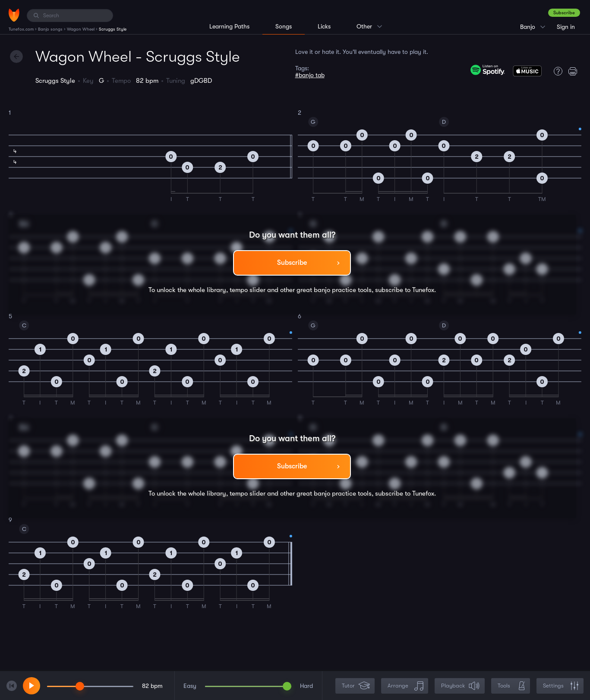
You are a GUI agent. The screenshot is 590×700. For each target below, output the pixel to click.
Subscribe (564, 13)
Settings (561, 686)
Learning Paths (229, 26)
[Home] (14, 15)
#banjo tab (310, 75)
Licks (324, 26)
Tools (511, 686)
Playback (461, 686)
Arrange (405, 686)
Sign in (566, 27)
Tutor (356, 686)
